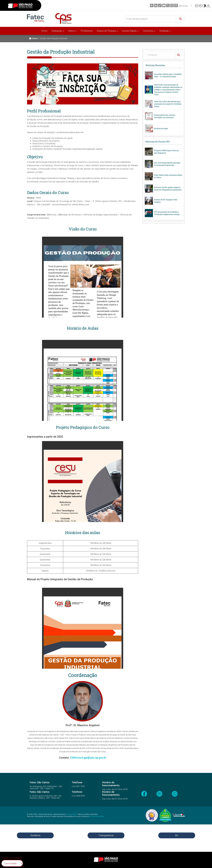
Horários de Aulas (161, 128)
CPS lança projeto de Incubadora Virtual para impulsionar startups (167, 213)
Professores (87, 31)
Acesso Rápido (129, 31)
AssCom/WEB (71, 814)
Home (44, 31)
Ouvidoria (35, 835)
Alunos (71, 31)
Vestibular (164, 31)
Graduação (57, 31)
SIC (177, 835)
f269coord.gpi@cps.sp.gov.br (88, 758)
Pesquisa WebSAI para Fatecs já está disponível (166, 152)
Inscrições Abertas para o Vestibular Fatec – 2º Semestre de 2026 (168, 75)
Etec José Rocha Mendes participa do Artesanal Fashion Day (167, 164)
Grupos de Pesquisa (106, 31)
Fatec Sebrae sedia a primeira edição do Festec (168, 176)
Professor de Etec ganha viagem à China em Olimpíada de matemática (168, 188)
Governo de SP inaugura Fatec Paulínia (166, 201)
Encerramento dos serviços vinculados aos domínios (165, 116)
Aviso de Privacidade (96, 816)
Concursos (148, 31)
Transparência (106, 835)
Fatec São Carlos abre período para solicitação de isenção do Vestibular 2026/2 (168, 104)
